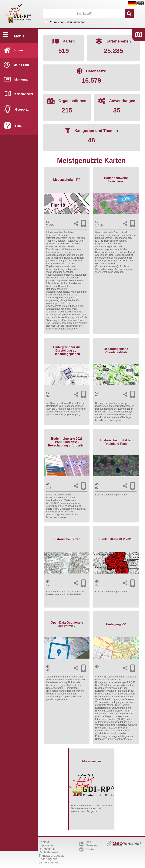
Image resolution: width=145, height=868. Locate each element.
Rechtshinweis (48, 852)
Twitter (87, 849)
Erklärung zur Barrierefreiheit (49, 861)
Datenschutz (47, 849)
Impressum (46, 845)
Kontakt (44, 842)
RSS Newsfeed (89, 844)
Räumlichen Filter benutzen (67, 22)
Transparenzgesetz (52, 856)
